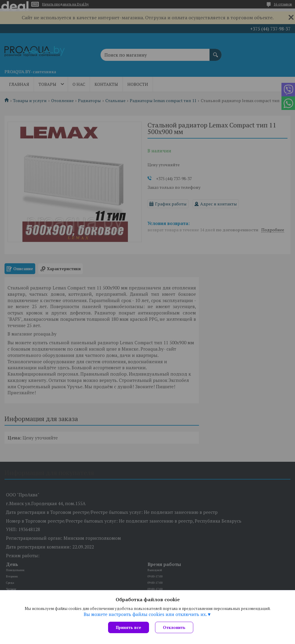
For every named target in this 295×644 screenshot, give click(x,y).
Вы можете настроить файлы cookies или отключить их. (145, 614)
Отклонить (174, 627)
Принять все (129, 627)
